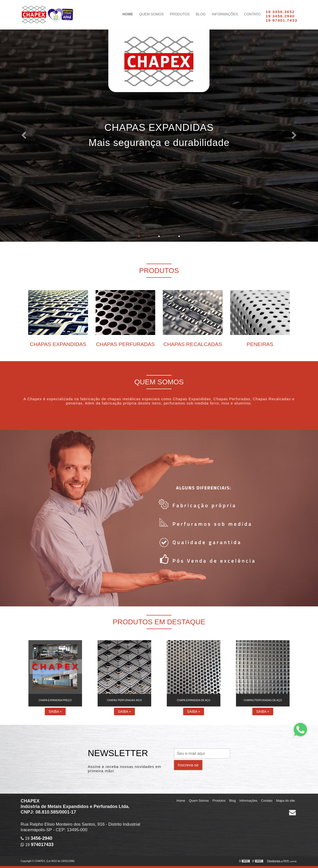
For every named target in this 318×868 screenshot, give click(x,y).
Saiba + (55, 711)
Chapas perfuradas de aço (263, 700)
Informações (225, 14)
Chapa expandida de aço (194, 700)
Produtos (180, 14)
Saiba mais (159, 417)
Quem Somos (151, 14)
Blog (201, 14)
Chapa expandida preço (55, 700)
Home (128, 14)
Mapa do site (286, 801)
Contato (252, 14)
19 (36, 838)
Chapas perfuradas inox (124, 700)
